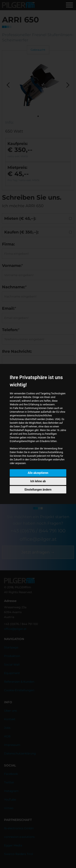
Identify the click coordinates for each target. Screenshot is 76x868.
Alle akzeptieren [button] (38, 473)
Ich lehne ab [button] (38, 481)
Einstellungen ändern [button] (38, 490)
